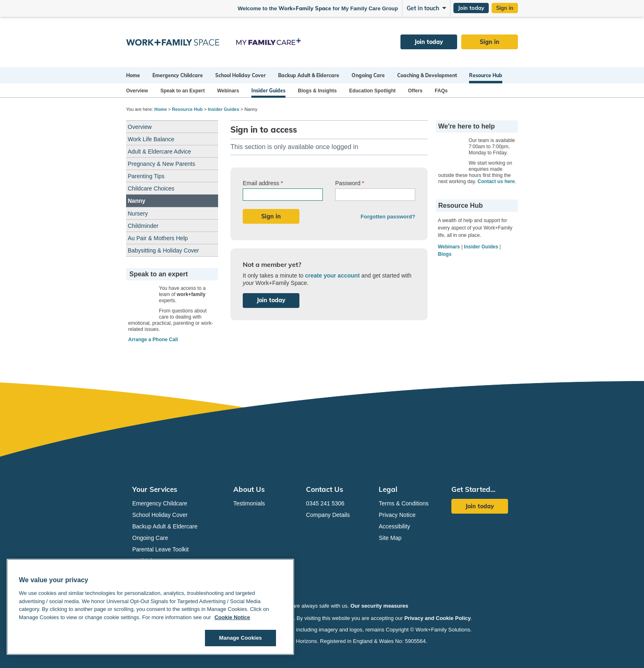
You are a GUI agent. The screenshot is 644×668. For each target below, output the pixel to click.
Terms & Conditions (404, 503)
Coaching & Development (427, 75)
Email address (263, 183)
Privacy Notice (397, 515)
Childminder (143, 226)
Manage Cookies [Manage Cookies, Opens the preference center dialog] (240, 638)
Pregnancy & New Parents (161, 164)
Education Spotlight (372, 91)
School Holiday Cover (240, 75)
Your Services (155, 489)
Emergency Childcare (178, 75)
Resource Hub (486, 75)
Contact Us (325, 489)
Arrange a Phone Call (153, 340)
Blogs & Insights (317, 91)
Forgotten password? (388, 217)
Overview (137, 91)
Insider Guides (268, 91)
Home (133, 75)
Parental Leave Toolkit (161, 549)
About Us (249, 489)
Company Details (328, 515)
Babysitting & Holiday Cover (163, 250)
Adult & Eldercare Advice (159, 152)
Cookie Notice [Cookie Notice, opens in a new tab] (232, 617)
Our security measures (379, 606)
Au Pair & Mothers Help (158, 238)
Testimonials (249, 503)
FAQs (441, 91)
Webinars (228, 91)
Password (350, 183)
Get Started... (473, 489)
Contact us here (496, 181)
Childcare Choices (151, 188)
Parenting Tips (146, 176)
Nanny (137, 201)
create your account (332, 275)
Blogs (445, 254)
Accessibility (394, 526)
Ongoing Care (368, 75)
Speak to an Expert (182, 91)
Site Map (390, 538)
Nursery (138, 213)
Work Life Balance (151, 139)
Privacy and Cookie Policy (437, 618)
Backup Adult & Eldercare (309, 75)
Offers (415, 91)
